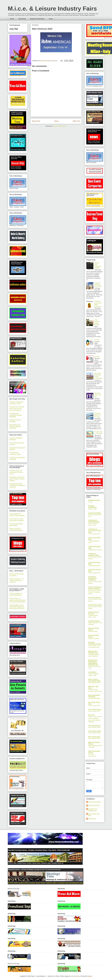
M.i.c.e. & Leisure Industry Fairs (52, 9)
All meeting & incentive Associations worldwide (17, 520)
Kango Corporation (94, 805)
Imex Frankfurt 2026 (94, 534)
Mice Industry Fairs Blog (94, 815)
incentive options (94, 621)
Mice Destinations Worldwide (94, 696)
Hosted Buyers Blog (95, 605)
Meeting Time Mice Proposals (15, 421)
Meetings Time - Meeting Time (93, 810)
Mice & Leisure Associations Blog (94, 680)
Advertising (22, 19)
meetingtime (92, 672)
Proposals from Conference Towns (15, 453)
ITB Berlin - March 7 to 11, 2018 (98, 415)
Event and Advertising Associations (16, 525)
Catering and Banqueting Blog (94, 521)
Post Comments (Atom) (60, 126)
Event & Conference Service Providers (95, 588)
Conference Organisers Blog (94, 554)
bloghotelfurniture (94, 500)
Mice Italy (91, 715)
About (12, 19)
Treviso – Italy (92, 509)
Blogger (90, 976)
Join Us (91, 502)
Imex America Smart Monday (97, 322)
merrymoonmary (75, 976)
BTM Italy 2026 (93, 631)
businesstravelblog (95, 513)
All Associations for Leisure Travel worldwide (17, 515)
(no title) (97, 340)
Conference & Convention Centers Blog (95, 531)
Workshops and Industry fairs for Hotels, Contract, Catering (17, 479)
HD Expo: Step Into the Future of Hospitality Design (95, 592)
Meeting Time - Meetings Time (93, 652)
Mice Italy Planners (95, 726)
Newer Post (36, 121)
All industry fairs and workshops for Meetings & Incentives (17, 485)
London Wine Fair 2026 (95, 550)
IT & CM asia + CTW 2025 (98, 433)
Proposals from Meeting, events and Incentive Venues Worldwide (17, 408)
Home (51, 19)
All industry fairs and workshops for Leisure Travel (16, 472)
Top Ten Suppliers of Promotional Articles (16, 594)
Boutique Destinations (37, 19)
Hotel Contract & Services (94, 613)
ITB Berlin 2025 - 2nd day (98, 395)
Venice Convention (94, 639)
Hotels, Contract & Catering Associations (16, 529)
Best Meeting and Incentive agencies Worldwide (15, 427)
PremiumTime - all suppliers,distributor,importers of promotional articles (17, 600)
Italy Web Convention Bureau (95, 643)
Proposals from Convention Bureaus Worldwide (16, 415)
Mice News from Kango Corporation (17, 575)
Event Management (95, 598)
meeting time (92, 819)
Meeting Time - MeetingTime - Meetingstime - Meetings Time (93, 662)
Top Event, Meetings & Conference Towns (16, 403)
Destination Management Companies (93, 578)
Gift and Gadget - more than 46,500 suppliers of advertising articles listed (17, 607)
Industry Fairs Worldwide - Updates (98, 265)
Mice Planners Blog (95, 731)
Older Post (76, 121)
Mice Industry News (95, 710)
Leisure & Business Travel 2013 (98, 285)
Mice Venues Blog (94, 737)
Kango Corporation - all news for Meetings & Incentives (17, 580)
